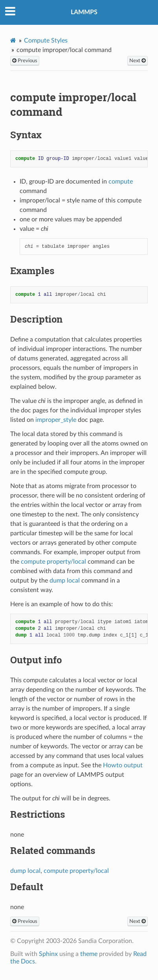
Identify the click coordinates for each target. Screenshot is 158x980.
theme (89, 954)
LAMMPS (84, 12)
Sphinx (48, 954)
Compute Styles (46, 41)
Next (138, 61)
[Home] (13, 40)
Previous (25, 61)
